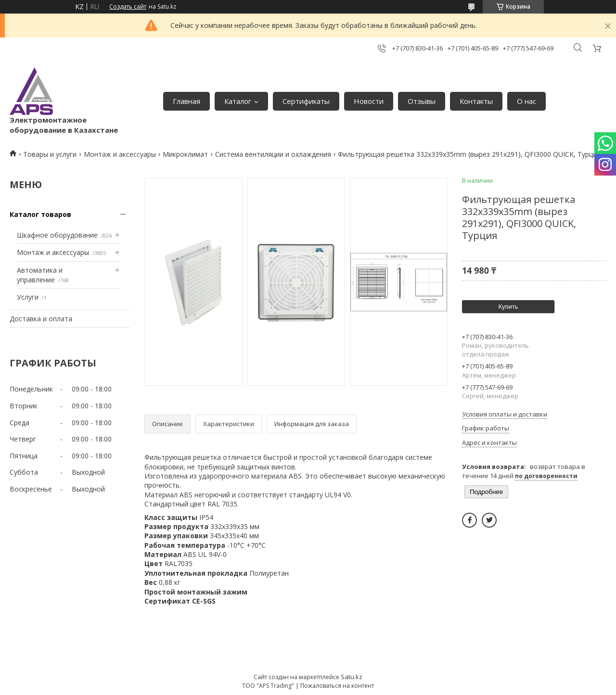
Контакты (476, 101)
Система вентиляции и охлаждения (273, 154)
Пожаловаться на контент (337, 686)
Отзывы (422, 101)
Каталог (238, 101)
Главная (186, 101)
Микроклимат (185, 154)
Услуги (28, 297)
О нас (526, 101)
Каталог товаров (40, 214)
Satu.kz (352, 677)
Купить (508, 307)
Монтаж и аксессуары (120, 154)
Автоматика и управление (40, 275)
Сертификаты (306, 101)
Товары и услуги (50, 154)
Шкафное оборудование (57, 235)
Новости (369, 101)
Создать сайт (128, 7)
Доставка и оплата (41, 319)
